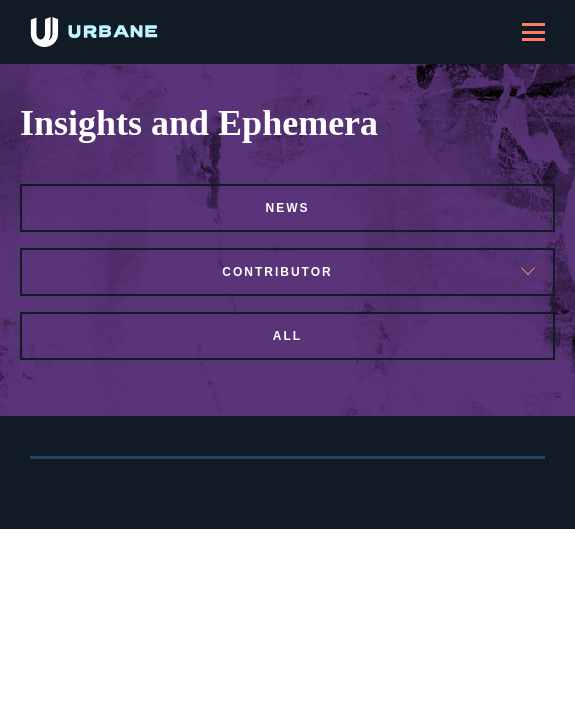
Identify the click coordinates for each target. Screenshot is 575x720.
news (288, 208)
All (287, 336)
